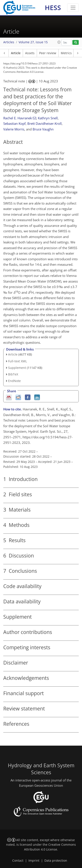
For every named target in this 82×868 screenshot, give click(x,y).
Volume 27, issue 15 (33, 42)
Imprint (34, 861)
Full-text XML (17, 361)
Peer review (48, 53)
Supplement (17, 368)
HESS (53, 8)
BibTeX (13, 374)
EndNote (14, 381)
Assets (30, 53)
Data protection (56, 861)
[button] (59, 42)
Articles (9, 42)
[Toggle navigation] (73, 8)
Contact (18, 861)
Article (16, 53)
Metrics (66, 53)
